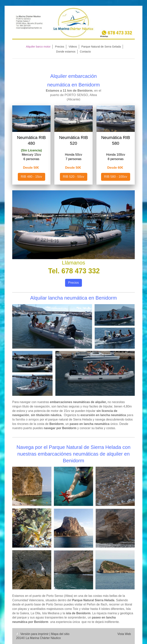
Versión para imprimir (33, 634)
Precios (73, 283)
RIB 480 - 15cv (31, 177)
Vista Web (124, 634)
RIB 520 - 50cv (74, 177)
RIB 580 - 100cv (116, 177)
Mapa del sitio (60, 634)
